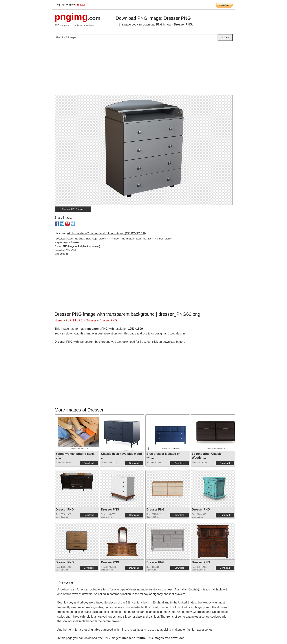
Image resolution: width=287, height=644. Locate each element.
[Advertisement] (144, 69)
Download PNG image (73, 209)
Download (89, 463)
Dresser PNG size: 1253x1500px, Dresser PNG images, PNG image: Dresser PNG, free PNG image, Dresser (119, 239)
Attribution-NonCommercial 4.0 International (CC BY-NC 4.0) (106, 233)
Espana (81, 4)
